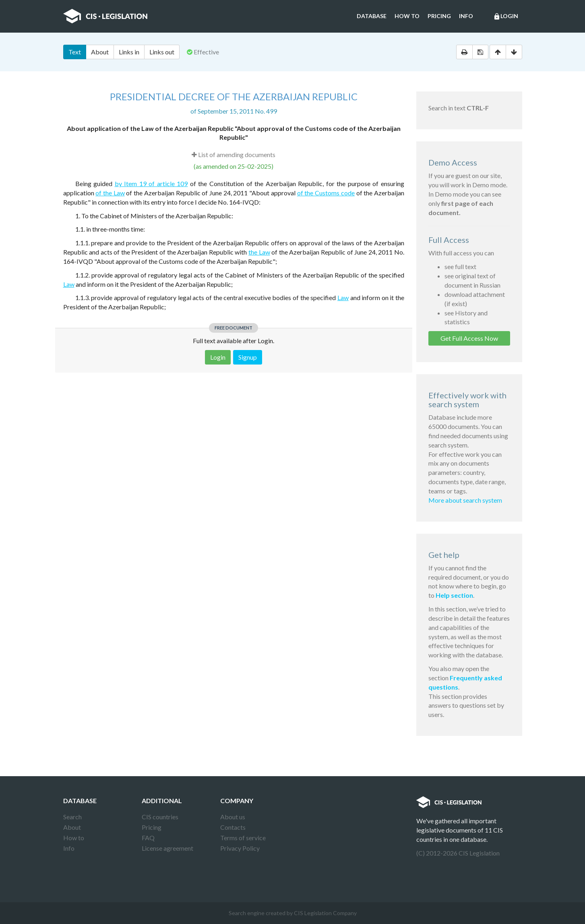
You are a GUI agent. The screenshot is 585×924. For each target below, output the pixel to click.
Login (506, 17)
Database (372, 16)
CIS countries (160, 817)
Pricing (439, 16)
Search (72, 817)
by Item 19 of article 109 (151, 183)
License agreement (167, 848)
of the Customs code (326, 193)
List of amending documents (234, 154)
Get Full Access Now (469, 338)
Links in (129, 52)
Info (466, 16)
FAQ (148, 838)
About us (233, 817)
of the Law (110, 193)
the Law (259, 252)
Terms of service (243, 838)
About (100, 52)
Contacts (233, 827)
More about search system (465, 500)
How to (407, 16)
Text (75, 52)
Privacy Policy (240, 848)
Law (69, 284)
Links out (162, 52)
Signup (248, 357)
